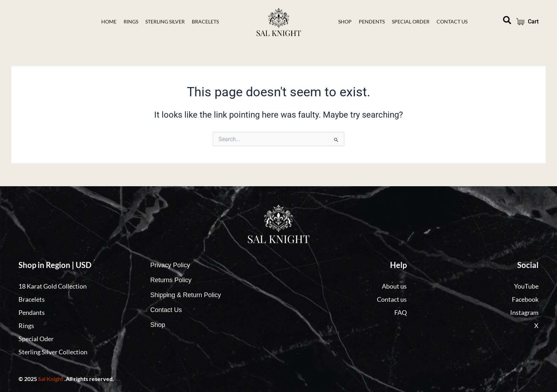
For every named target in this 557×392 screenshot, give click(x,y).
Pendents (372, 22)
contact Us (452, 22)
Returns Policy (171, 280)
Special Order (411, 22)
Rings (131, 22)
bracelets (205, 22)
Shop (345, 22)
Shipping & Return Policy (186, 295)
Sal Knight (51, 379)
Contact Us (166, 310)
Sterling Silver (165, 22)
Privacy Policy (170, 265)
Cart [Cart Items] (525, 22)
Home (109, 22)
